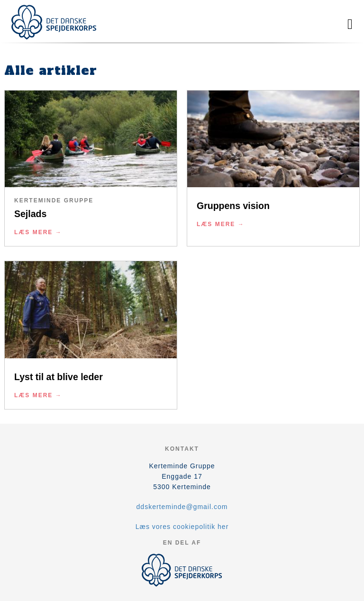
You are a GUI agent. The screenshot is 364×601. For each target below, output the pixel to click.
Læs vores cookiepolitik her (182, 527)
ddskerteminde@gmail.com (182, 507)
